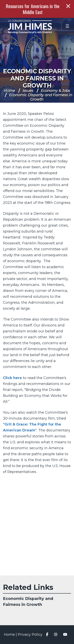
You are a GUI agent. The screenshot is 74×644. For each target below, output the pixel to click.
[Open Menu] (68, 26)
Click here (12, 378)
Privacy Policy (30, 635)
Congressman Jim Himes (36, 27)
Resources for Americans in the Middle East (33, 9)
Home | (11, 635)
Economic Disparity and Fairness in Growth (37, 78)
